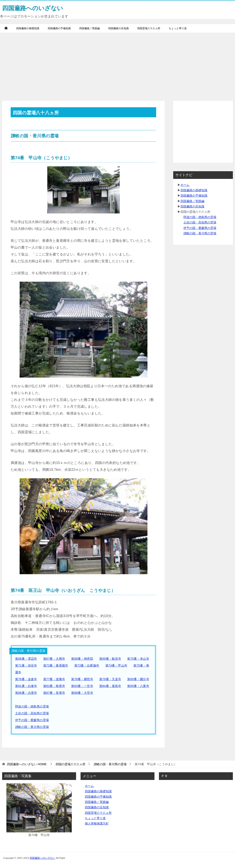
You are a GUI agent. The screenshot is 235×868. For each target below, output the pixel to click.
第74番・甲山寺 (116, 665)
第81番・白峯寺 (26, 686)
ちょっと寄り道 (178, 28)
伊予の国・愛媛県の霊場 (32, 720)
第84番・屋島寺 (110, 686)
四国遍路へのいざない (42, 858)
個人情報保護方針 (97, 823)
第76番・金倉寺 (26, 679)
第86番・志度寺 (26, 693)
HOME (27, 764)
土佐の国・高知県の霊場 (32, 713)
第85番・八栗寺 (138, 686)
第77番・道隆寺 (54, 679)
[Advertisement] (117, 65)
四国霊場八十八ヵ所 (149, 28)
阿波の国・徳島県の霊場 (32, 706)
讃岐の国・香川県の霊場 (32, 727)
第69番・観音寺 (110, 659)
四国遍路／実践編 (89, 28)
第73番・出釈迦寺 (87, 665)
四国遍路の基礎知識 (28, 28)
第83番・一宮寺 (82, 686)
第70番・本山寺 (138, 659)
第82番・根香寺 (54, 686)
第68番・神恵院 (82, 659)
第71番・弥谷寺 (26, 665)
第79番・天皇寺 (110, 679)
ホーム (185, 185)
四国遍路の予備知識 (59, 28)
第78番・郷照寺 (82, 679)
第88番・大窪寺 (82, 693)
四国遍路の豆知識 (118, 28)
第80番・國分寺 (138, 679)
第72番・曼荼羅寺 (56, 665)
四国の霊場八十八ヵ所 (71, 764)
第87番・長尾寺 (54, 693)
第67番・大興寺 (54, 659)
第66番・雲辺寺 (26, 659)
